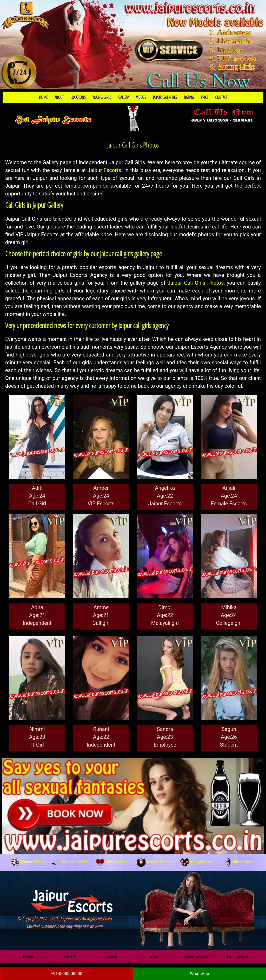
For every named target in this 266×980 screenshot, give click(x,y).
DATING (189, 97)
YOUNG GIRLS (102, 97)
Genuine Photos (28, 862)
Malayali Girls (196, 862)
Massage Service (70, 862)
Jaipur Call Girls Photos (196, 283)
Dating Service (112, 862)
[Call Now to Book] (133, 44)
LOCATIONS (78, 97)
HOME (43, 97)
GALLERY (124, 97)
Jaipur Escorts (104, 170)
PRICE (205, 97)
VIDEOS (141, 97)
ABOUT (59, 97)
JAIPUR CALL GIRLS (165, 97)
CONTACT (221, 97)
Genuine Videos (154, 862)
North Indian (238, 862)
